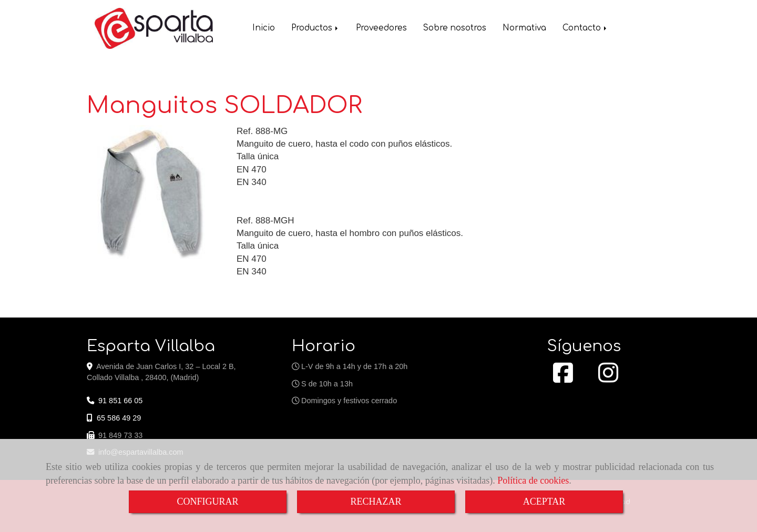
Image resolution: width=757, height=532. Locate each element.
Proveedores (381, 29)
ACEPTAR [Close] (544, 502)
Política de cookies (533, 480)
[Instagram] (608, 378)
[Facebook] (563, 378)
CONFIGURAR (207, 502)
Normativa (524, 29)
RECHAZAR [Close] (376, 502)
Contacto (585, 29)
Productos (315, 29)
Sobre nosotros (455, 29)
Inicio (264, 29)
